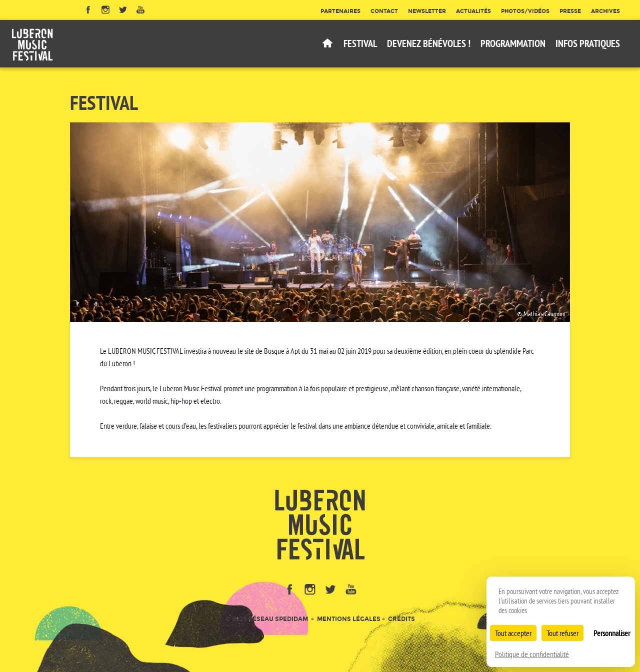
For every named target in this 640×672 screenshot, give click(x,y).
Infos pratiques (588, 43)
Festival (360, 43)
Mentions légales (349, 619)
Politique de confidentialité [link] (532, 654)
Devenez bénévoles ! (429, 43)
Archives (605, 11)
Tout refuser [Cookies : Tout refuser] (562, 633)
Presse (570, 11)
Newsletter (427, 11)
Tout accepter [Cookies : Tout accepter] (513, 633)
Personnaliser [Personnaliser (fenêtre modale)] (612, 633)
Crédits (401, 619)
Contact (384, 11)
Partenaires (340, 11)
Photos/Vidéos (525, 11)
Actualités (473, 11)
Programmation (513, 43)
